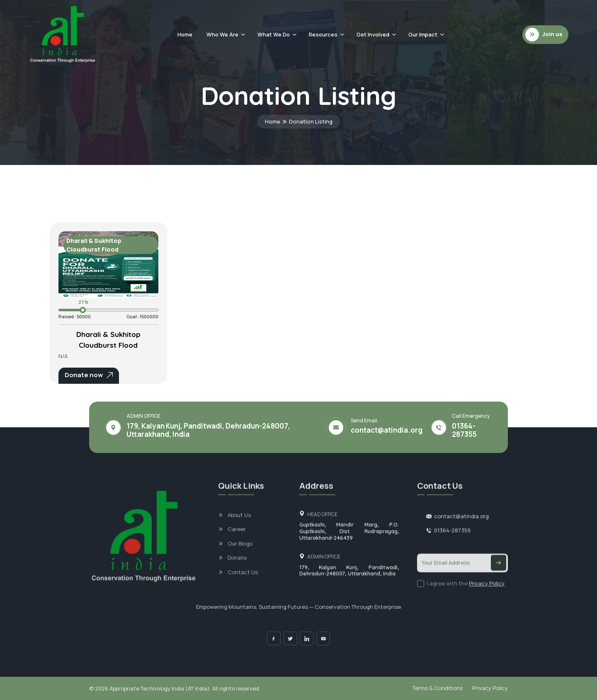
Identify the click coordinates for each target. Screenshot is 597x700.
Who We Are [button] (222, 34)
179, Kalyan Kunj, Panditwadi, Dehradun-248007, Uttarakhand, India (349, 581)
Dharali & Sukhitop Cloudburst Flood (108, 340)
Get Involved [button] (373, 34)
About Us (239, 525)
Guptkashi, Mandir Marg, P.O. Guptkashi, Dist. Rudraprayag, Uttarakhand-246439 (349, 542)
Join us (544, 35)
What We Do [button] (274, 34)
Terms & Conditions (438, 688)
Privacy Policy (487, 593)
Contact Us (243, 582)
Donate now (89, 375)
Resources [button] (323, 34)
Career (237, 540)
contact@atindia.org (387, 430)
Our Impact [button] (423, 34)
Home (185, 34)
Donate (237, 568)
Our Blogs (240, 554)
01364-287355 (464, 430)
